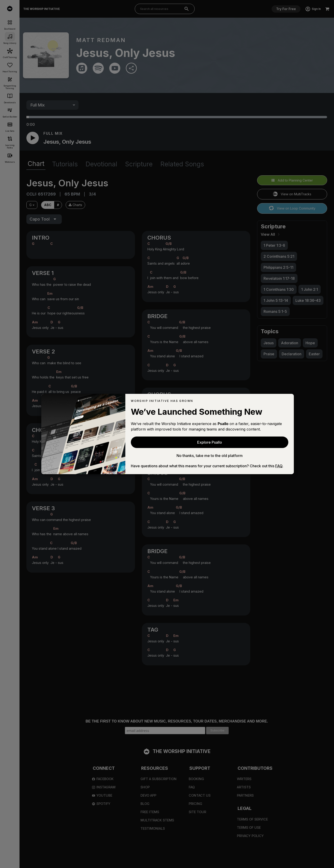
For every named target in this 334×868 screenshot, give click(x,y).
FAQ (279, 466)
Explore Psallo (210, 442)
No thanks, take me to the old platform (210, 456)
